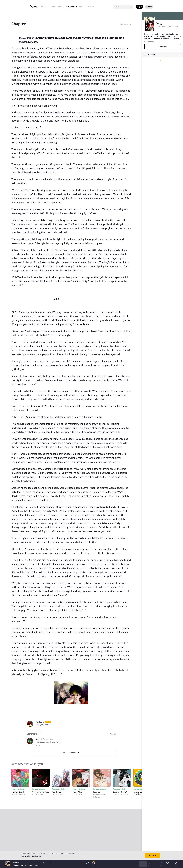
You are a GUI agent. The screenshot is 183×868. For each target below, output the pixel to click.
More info (26, 856)
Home (44, 7)
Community (72, 7)
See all (113, 734)
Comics (52, 7)
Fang (159, 23)
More (91, 7)
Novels (61, 7)
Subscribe (163, 47)
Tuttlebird (40, 722)
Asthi (38, 739)
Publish (149, 7)
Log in (140, 7)
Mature (82, 7)
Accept (153, 855)
